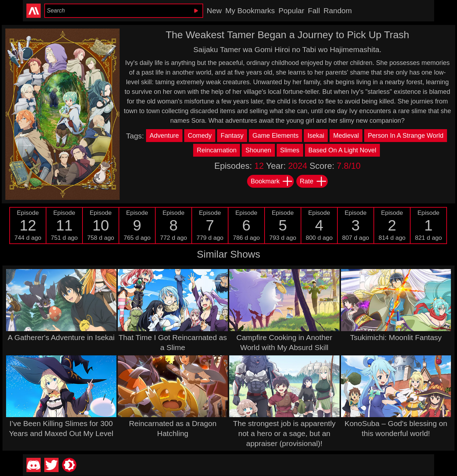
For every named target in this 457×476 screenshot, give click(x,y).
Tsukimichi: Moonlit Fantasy (396, 337)
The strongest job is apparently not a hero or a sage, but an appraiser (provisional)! (284, 433)
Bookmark (272, 181)
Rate (313, 181)
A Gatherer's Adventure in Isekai (61, 337)
